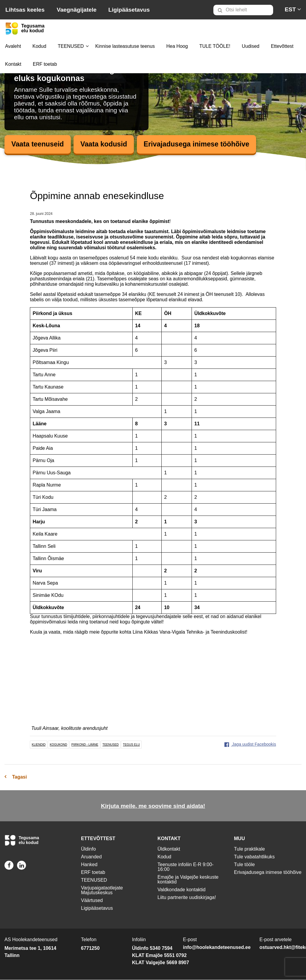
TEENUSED (71, 46)
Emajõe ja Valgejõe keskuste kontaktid (188, 880)
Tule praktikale (249, 849)
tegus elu (131, 745)
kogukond (58, 745)
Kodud (39, 46)
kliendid (39, 745)
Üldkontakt (169, 849)
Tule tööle (244, 865)
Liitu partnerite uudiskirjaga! (187, 898)
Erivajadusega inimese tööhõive (202, 144)
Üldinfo (88, 849)
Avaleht (13, 46)
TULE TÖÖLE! (215, 46)
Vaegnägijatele (77, 10)
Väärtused (92, 901)
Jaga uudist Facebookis (250, 744)
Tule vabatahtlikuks (254, 857)
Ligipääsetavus (129, 10)
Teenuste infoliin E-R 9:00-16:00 (186, 867)
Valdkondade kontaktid (182, 890)
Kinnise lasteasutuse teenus (125, 46)
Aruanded (91, 857)
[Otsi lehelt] (243, 10)
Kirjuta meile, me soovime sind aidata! (153, 806)
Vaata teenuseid (38, 144)
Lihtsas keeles (25, 10)
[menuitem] (246, 10)
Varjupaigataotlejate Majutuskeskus (102, 890)
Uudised (251, 46)
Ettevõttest (282, 46)
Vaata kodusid (106, 144)
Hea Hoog (177, 46)
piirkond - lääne (85, 745)
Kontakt (13, 64)
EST (290, 9)
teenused (111, 745)
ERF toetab (45, 64)
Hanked (89, 865)
